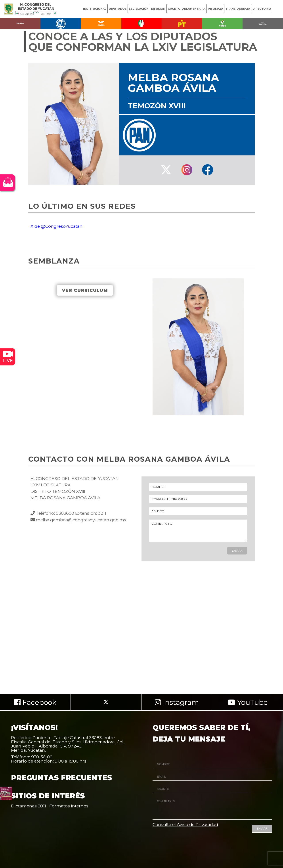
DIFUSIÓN (158, 9)
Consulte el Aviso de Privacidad (185, 824)
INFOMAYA (215, 9)
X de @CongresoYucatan (56, 226)
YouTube (248, 702)
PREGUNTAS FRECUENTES (62, 778)
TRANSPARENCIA (238, 9)
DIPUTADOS (118, 9)
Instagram (177, 702)
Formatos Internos (69, 806)
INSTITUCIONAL (95, 9)
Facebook (35, 702)
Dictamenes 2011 (29, 806)
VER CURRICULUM (85, 290)
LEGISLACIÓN (139, 9)
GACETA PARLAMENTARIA (187, 9)
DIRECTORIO (262, 9)
